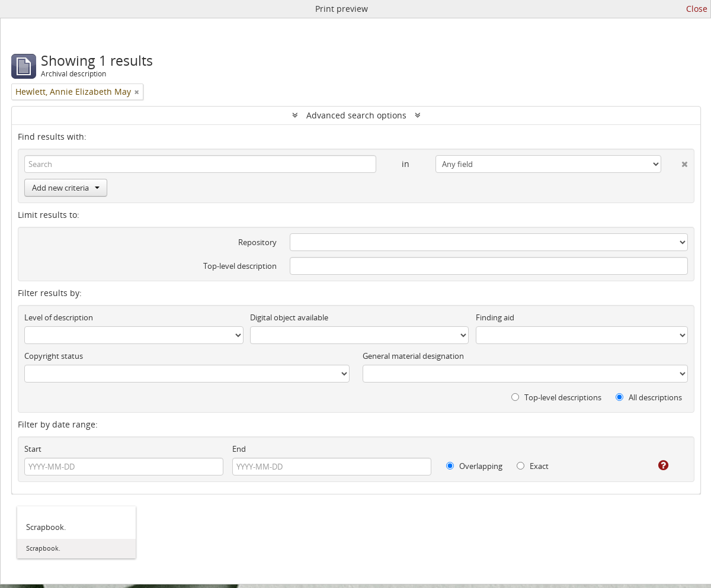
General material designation (413, 356)
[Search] (200, 164)
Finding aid (495, 317)
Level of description (59, 317)
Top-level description (240, 266)
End (239, 449)
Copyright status (54, 356)
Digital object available (289, 317)
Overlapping (474, 466)
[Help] (655, 465)
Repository (257, 242)
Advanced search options (356, 115)
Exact (533, 466)
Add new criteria (66, 188)
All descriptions (649, 397)
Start (33, 449)
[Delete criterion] (675, 162)
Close (697, 9)
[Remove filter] (137, 92)
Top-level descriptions (556, 397)
